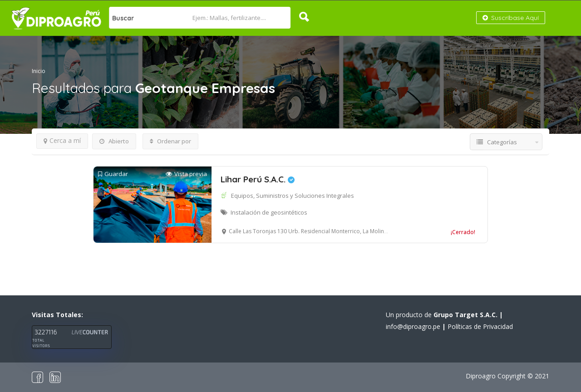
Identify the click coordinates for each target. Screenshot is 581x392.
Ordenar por (170, 141)
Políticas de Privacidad (480, 326)
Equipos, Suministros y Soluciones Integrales (293, 196)
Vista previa (186, 174)
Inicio (39, 71)
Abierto (114, 141)
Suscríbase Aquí (511, 18)
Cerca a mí (62, 140)
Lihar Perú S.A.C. (258, 179)
